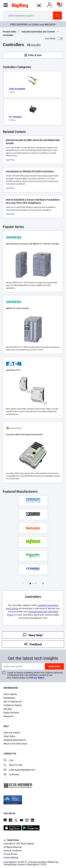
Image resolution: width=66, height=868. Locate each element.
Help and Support (12, 733)
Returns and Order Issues (15, 744)
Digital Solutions (11, 713)
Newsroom (9, 716)
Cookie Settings (11, 858)
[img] (20, 6)
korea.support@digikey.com (19, 770)
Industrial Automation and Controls (38, 32)
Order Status (9, 736)
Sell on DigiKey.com (13, 702)
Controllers (8, 35)
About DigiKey (10, 694)
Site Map (8, 709)
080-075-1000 (13, 765)
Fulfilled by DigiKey (13, 705)
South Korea (11, 840)
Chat (9, 761)
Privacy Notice (37, 678)
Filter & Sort (35, 55)
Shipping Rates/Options (15, 740)
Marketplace (9, 698)
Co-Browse (11, 775)
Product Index (10, 32)
